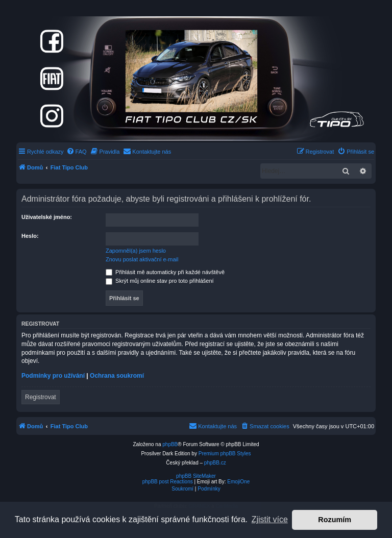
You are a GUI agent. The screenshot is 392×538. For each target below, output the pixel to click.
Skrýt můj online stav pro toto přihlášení (160, 281)
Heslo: (30, 236)
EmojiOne (238, 482)
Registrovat (41, 397)
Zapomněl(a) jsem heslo (136, 251)
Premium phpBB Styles (225, 454)
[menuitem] (77, 152)
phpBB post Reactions (168, 482)
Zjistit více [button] (270, 519)
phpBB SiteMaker (196, 476)
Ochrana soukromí (117, 376)
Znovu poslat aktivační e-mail (142, 259)
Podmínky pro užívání (53, 376)
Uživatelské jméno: (47, 217)
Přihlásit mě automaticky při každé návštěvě (165, 272)
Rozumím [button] (335, 520)
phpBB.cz (215, 463)
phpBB (170, 444)
